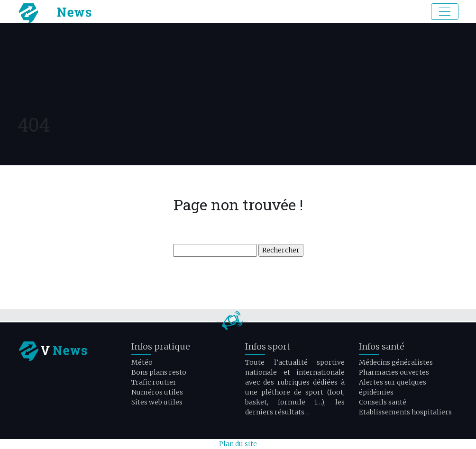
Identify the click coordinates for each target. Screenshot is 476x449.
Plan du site (238, 444)
